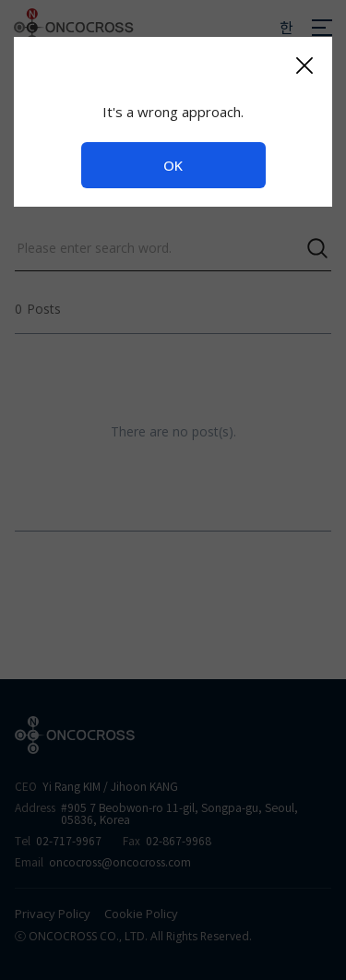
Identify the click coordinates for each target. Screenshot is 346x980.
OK (173, 165)
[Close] (304, 65)
